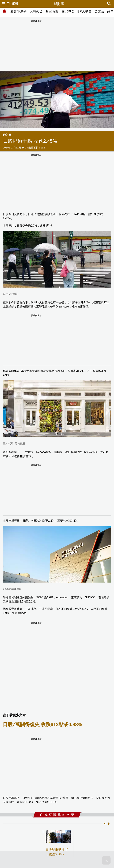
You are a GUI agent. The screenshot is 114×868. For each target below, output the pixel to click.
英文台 (99, 11)
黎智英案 (52, 11)
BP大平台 (85, 11)
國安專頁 (68, 11)
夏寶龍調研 (18, 11)
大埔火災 (36, 11)
